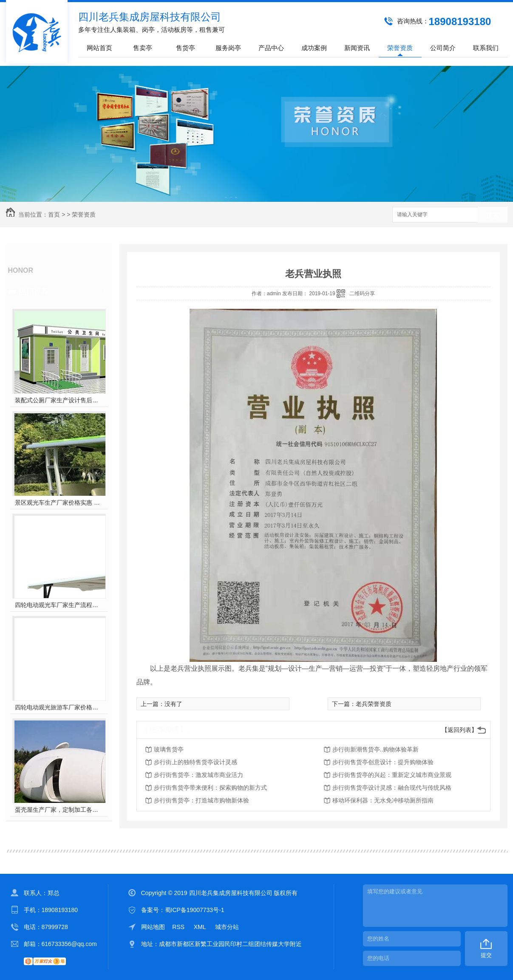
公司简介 (443, 48)
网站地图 (153, 927)
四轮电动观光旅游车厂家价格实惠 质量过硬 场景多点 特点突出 (59, 707)
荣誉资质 (400, 48)
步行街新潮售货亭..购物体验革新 (376, 749)
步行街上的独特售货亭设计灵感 (196, 762)
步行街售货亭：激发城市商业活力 (198, 775)
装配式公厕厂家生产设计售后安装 (59, 400)
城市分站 (227, 927)
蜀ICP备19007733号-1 (195, 910)
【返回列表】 (459, 730)
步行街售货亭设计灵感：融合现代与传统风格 (392, 788)
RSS (179, 927)
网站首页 (99, 48)
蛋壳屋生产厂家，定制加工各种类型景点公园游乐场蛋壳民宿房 (59, 810)
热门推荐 (34, 291)
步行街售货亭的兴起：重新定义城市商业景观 (392, 775)
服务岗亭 (228, 48)
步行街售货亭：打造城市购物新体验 (201, 800)
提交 (486, 955)
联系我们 (486, 48)
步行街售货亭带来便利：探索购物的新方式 (210, 788)
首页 (54, 215)
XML (201, 927)
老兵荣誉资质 (374, 704)
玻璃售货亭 (169, 749)
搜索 (493, 215)
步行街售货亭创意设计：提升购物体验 (383, 762)
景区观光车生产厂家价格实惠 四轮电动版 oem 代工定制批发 (59, 503)
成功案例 (314, 48)
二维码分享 (362, 294)
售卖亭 (143, 48)
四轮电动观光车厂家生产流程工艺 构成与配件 (59, 605)
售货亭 (186, 48)
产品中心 (271, 48)
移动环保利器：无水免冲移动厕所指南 (383, 800)
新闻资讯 (357, 48)
